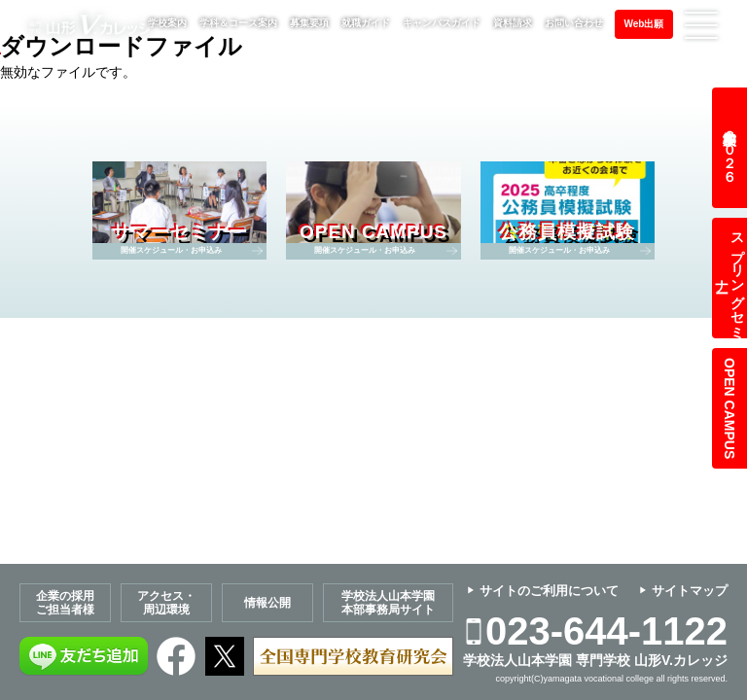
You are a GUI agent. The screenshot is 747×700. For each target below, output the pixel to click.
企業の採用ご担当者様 (65, 603)
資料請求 (513, 23)
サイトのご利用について (549, 591)
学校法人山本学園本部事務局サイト (388, 603)
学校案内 (167, 23)
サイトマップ (690, 591)
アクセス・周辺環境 (166, 603)
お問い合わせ (574, 23)
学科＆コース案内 (238, 23)
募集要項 (309, 23)
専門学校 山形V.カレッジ (90, 25)
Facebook (176, 656)
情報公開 (267, 603)
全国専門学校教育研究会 (353, 656)
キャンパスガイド (442, 23)
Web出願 (644, 24)
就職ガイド (366, 23)
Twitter (225, 656)
